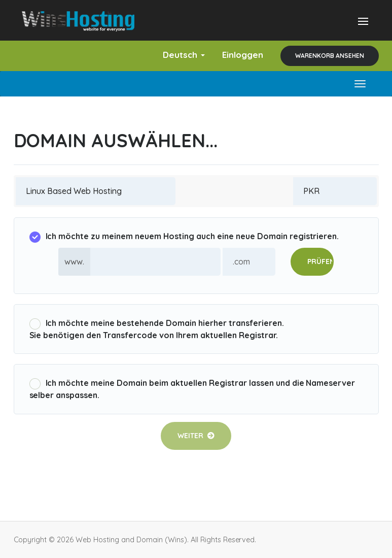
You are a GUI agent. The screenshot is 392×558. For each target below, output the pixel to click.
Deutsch (184, 55)
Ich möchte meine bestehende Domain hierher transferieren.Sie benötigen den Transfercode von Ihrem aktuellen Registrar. (157, 329)
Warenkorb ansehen (330, 56)
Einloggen (243, 55)
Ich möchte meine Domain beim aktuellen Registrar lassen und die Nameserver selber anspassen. (192, 389)
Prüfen (320, 261)
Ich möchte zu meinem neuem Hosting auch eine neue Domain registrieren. (184, 237)
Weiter (196, 436)
